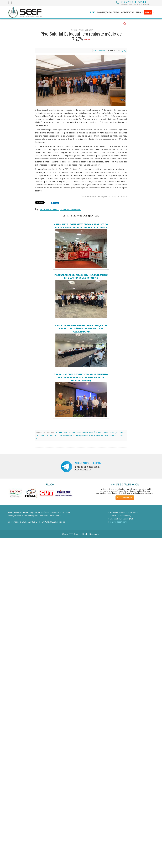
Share (54, 203)
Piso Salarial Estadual (50, 210)
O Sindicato (127, 12)
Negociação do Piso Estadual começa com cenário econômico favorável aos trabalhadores (81, 329)
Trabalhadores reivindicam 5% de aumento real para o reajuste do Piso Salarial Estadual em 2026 (81, 378)
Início (92, 12)
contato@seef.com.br (119, 522)
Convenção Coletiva (108, 12)
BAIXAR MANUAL (125, 498)
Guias (148, 12)
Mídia (139, 12)
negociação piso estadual (71, 210)
